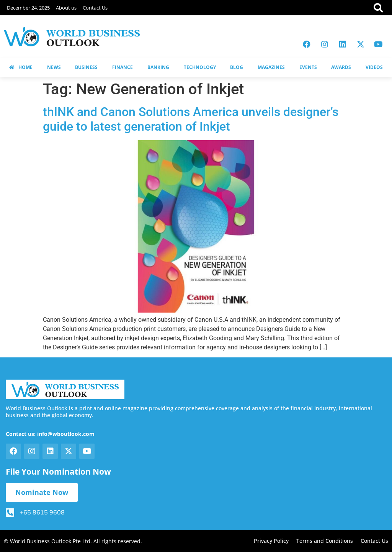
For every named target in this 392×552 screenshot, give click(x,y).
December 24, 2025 (28, 8)
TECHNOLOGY (200, 67)
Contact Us (95, 8)
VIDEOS (374, 67)
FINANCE (122, 67)
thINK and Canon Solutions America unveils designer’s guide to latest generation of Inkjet (191, 119)
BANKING (158, 67)
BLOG (237, 67)
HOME (21, 67)
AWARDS (341, 67)
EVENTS (308, 67)
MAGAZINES (271, 67)
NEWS (54, 67)
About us (66, 8)
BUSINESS (86, 67)
